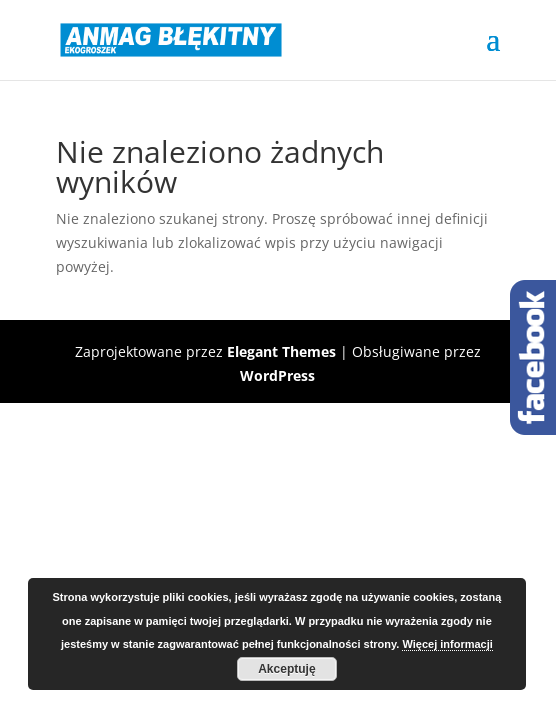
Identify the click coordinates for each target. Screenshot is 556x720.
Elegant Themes (281, 351)
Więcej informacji (447, 644)
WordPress (277, 375)
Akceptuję (286, 669)
